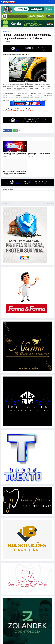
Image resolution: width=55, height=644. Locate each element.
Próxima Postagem (49, 203)
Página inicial (6, 31)
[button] (2, 2)
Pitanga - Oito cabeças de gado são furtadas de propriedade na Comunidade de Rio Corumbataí (14, 172)
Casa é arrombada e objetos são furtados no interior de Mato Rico (39, 154)
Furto (11, 31)
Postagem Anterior (6, 203)
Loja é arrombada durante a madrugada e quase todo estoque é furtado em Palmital (14, 154)
